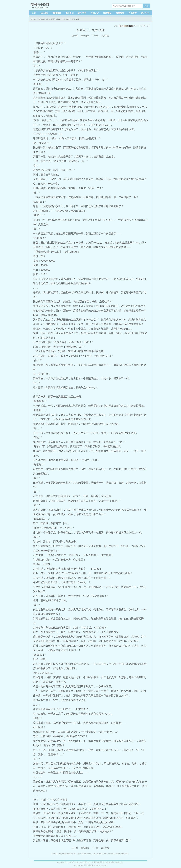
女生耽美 (120, 13)
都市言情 (70, 13)
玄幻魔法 (44, 13)
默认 (121, 26)
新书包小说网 (35, 19)
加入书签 (105, 36)
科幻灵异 (95, 13)
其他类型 (133, 13)
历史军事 (82, 13)
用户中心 (145, 13)
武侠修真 (57, 13)
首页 (34, 13)
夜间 (131, 26)
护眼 (126, 26)
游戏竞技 (107, 13)
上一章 (75, 36)
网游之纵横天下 (56, 19)
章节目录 (85, 36)
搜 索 (146, 6)
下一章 (95, 36)
